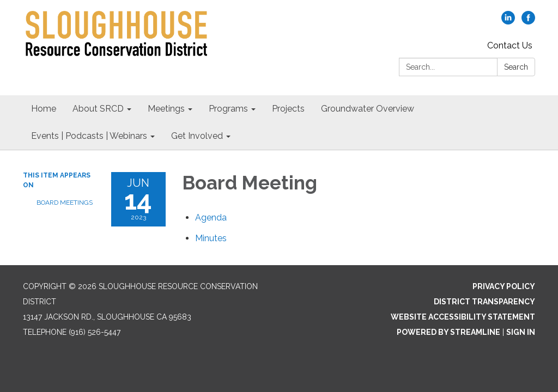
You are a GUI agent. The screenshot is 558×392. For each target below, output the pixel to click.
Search (516, 67)
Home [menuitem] (44, 109)
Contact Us (510, 45)
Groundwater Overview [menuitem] (368, 109)
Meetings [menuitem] (166, 109)
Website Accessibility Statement (463, 317)
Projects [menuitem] (288, 109)
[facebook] (528, 22)
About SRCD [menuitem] (98, 109)
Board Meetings (65, 203)
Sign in (521, 332)
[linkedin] (508, 22)
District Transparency (484, 302)
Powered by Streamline (448, 332)
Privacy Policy (504, 286)
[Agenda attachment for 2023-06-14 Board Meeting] (211, 218)
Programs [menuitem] (228, 109)
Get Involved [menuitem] (197, 136)
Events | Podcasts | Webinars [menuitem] (89, 136)
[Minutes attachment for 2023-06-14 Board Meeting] (211, 238)
